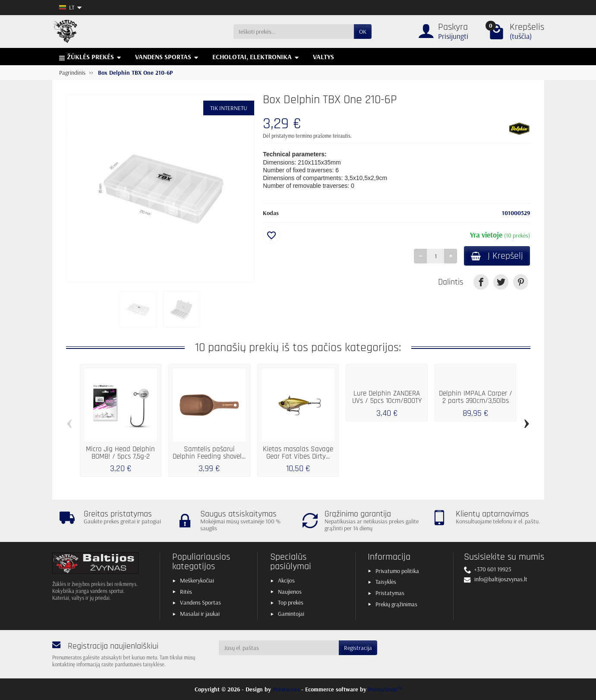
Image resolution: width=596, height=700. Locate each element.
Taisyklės (386, 582)
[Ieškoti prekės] (294, 32)
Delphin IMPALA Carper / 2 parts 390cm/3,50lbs (476, 397)
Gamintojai (291, 614)
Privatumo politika (397, 571)
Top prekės (291, 602)
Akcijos (286, 580)
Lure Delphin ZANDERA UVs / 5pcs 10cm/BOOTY (387, 397)
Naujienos (290, 592)
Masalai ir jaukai (200, 614)
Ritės (186, 592)
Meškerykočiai (197, 580)
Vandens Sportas (200, 602)
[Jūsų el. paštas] (279, 648)
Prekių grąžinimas (396, 604)
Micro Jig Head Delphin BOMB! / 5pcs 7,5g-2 (120, 453)
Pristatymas (390, 593)
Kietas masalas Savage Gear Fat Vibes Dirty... (298, 453)
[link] (481, 282)
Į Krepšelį (497, 256)
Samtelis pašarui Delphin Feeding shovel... (209, 453)
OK (363, 32)
